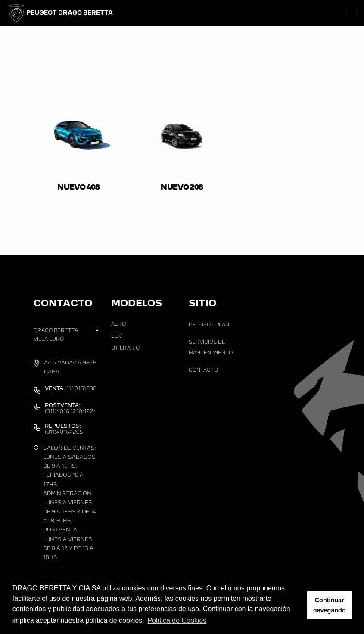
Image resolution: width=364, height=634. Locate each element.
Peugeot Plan (209, 325)
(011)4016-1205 (64, 429)
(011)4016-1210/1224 (71, 408)
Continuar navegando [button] (330, 605)
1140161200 (71, 388)
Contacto (203, 370)
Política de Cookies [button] (177, 620)
